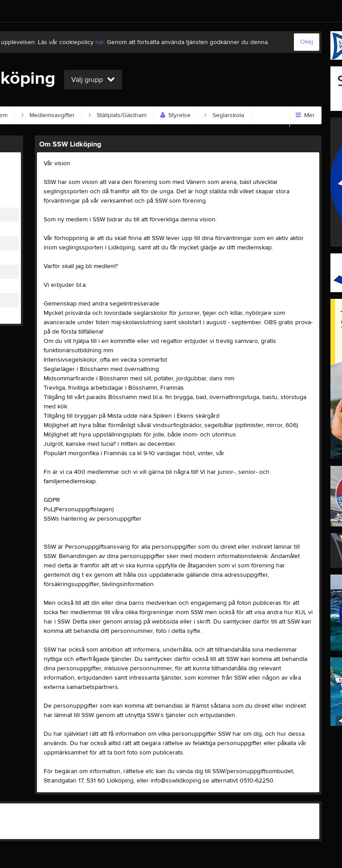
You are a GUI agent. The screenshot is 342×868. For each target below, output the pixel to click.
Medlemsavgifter (48, 115)
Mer (305, 115)
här (100, 42)
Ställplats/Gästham (118, 115)
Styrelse (175, 115)
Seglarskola (224, 115)
